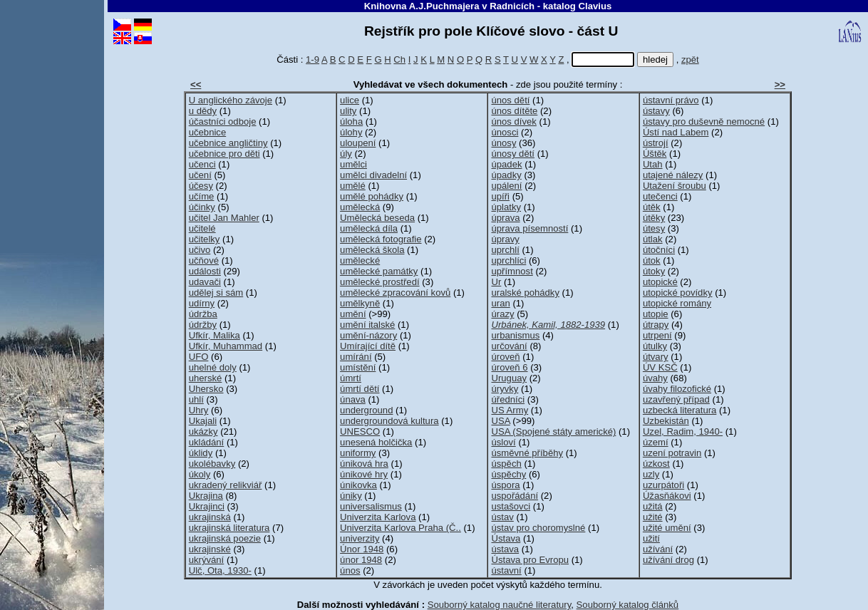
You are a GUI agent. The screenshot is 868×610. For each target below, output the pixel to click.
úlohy (351, 132)
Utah (653, 164)
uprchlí (505, 250)
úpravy (505, 239)
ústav (502, 517)
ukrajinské (210, 549)
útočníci (659, 250)
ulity (348, 111)
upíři (500, 196)
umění (353, 314)
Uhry (199, 410)
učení (200, 175)
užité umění (667, 528)
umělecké (360, 260)
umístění (358, 367)
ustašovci (511, 506)
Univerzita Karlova (378, 517)
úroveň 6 (509, 367)
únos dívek (513, 122)
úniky (351, 496)
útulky (655, 346)
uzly (651, 474)
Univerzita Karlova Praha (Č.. (401, 528)
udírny (202, 303)
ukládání (207, 442)
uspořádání (515, 496)
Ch (399, 60)
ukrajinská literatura (229, 528)
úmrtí (351, 378)
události (205, 271)
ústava (505, 549)
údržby (203, 325)
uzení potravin (672, 453)
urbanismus (515, 335)
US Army (510, 410)
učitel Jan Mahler (224, 218)
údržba (203, 314)
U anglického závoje (231, 100)
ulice (350, 100)
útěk (652, 207)
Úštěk (655, 154)
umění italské (367, 325)
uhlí (196, 399)
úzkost (656, 464)
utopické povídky (678, 293)
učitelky (205, 239)
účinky (202, 207)
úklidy (201, 453)
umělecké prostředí (379, 282)
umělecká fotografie (381, 239)
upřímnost (512, 271)
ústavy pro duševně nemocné (704, 122)
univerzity (360, 538)
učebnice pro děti (224, 154)
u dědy (203, 111)
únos (350, 570)
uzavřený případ (676, 399)
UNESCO (360, 431)
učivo (200, 250)
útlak (653, 239)
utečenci (660, 196)
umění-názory (368, 335)
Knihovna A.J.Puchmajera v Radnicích (449, 6)
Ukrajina (206, 496)
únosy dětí (513, 154)
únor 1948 (361, 560)
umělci (353, 164)
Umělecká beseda (377, 218)
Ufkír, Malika (215, 335)
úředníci (508, 399)
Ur (496, 282)
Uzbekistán (666, 421)
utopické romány (677, 303)
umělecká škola (372, 250)
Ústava (506, 538)
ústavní (506, 570)
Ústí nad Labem (676, 132)
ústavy (656, 111)
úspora (505, 485)
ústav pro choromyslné (538, 528)
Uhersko (206, 389)
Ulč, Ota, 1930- (220, 570)
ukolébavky (212, 464)
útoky (654, 271)
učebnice (207, 132)
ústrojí (656, 143)
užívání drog (668, 560)
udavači (205, 282)
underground (366, 410)
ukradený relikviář (226, 485)
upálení (506, 186)
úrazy (502, 314)
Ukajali (203, 421)
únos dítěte (514, 111)
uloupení (358, 143)
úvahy (655, 378)
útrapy (656, 325)
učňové (204, 260)
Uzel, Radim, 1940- (683, 431)
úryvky (505, 389)
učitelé (202, 228)
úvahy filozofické (677, 389)
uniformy (358, 453)
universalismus (371, 506)
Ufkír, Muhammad (226, 346)
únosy (503, 143)
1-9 (312, 60)
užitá (653, 506)
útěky (654, 218)
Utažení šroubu (675, 186)
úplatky (506, 207)
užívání (658, 549)
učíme (202, 196)
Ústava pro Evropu (530, 560)
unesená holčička (376, 442)
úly (346, 154)
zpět (690, 60)
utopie (656, 314)
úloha (351, 122)
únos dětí (510, 100)
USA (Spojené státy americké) (553, 431)
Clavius (595, 6)
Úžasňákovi (667, 496)
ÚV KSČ (660, 367)
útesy (654, 228)
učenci (202, 164)
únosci (505, 132)
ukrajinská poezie (225, 538)
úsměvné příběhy (527, 453)
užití (651, 538)
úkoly (200, 474)
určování (509, 346)
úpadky (506, 175)
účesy (201, 186)
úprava (505, 218)
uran (500, 303)
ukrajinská (210, 517)
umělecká (360, 207)
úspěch (506, 464)
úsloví (503, 442)
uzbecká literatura (680, 410)
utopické (660, 282)
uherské (206, 378)
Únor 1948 (362, 549)
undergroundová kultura (389, 421)
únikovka (358, 485)
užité (653, 517)
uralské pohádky (525, 293)
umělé (353, 186)
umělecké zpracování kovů (395, 293)
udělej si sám (216, 293)
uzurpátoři (663, 485)
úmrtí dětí (360, 389)
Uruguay (509, 378)
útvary (656, 357)
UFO (199, 357)
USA (500, 421)
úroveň (505, 357)
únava (353, 399)
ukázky (203, 431)
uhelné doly (213, 367)
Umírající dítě (368, 346)
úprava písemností (529, 228)
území (656, 442)
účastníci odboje (223, 122)
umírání (356, 357)
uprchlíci (508, 260)
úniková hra (364, 464)
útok (652, 260)
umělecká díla (369, 228)
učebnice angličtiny (228, 143)
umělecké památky (379, 271)
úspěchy (508, 474)
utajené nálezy (673, 175)
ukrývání (207, 560)
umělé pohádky (372, 196)
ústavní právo (671, 100)
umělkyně (360, 303)
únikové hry (364, 474)
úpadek (506, 164)
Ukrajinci (207, 506)
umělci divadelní (373, 175)
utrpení (657, 335)
